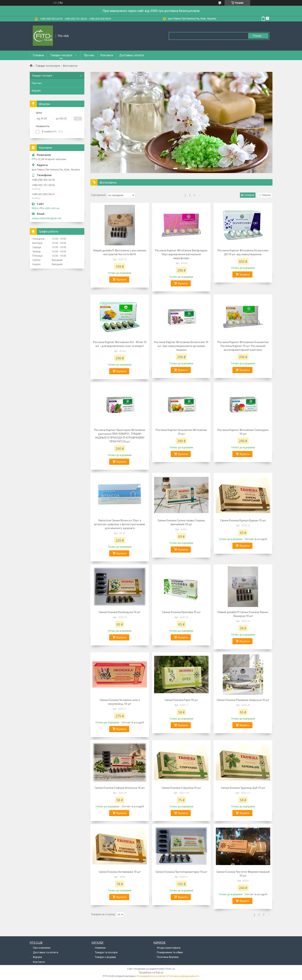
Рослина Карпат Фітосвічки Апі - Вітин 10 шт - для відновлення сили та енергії (120, 344)
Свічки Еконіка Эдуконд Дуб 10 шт (243, 788)
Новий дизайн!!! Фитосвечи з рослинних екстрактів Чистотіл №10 (120, 252)
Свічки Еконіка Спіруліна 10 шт (181, 788)
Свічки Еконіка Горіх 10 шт (181, 700)
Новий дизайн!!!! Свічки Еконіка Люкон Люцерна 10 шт (243, 614)
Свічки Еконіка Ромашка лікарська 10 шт (243, 700)
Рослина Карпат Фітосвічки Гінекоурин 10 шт (243, 432)
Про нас (89, 55)
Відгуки (36, 91)
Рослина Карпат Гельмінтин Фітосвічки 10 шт (181, 432)
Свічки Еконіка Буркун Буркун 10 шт (243, 520)
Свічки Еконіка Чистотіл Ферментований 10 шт (243, 874)
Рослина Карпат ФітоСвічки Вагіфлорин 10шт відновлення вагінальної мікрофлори (181, 254)
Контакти (107, 55)
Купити (121, 279)
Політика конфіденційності (184, 976)
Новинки (100, 948)
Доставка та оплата (46, 952)
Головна (38, 55)
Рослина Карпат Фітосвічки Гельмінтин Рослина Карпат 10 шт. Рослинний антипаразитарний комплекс (243, 346)
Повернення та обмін (170, 952)
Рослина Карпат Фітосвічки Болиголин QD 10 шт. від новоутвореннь (243, 252)
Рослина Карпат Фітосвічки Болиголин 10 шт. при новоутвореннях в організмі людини (181, 346)
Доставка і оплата (132, 55)
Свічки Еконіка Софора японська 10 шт (120, 788)
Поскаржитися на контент (152, 976)
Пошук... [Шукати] (258, 36)
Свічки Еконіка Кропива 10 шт (181, 612)
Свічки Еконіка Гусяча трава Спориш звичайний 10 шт (181, 522)
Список (266, 195)
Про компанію (42, 948)
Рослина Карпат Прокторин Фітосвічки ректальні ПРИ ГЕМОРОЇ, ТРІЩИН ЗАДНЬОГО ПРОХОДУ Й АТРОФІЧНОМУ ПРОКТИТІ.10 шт (120, 436)
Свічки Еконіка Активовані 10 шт (120, 872)
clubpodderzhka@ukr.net (47, 218)
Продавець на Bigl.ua (151, 973)
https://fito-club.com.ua (46, 208)
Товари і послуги (61, 55)
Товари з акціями (105, 957)
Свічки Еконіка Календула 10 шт (120, 612)
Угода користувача (169, 948)
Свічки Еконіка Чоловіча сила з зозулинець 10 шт (120, 702)
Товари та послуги (48, 66)
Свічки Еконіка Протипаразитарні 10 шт (181, 872)
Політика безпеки (168, 957)
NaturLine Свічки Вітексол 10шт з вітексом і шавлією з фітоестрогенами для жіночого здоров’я (120, 524)
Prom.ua (170, 969)
